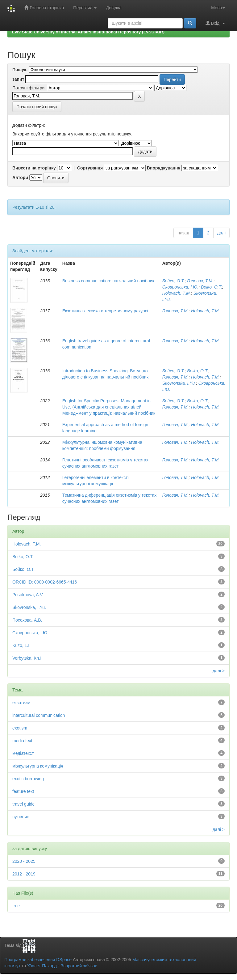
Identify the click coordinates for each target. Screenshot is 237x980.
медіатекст (23, 753)
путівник (21, 817)
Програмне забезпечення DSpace (38, 960)
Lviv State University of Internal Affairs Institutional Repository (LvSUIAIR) (88, 32)
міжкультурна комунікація (38, 766)
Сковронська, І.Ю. (181, 287)
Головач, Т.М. (200, 281)
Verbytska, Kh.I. (27, 658)
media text (22, 741)
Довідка (114, 8)
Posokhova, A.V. (28, 595)
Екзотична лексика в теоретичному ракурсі (105, 311)
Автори (20, 178)
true (16, 906)
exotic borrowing (28, 779)
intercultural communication (39, 715)
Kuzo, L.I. (21, 645)
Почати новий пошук (37, 107)
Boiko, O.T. (212, 287)
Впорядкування (164, 168)
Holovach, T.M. (177, 293)
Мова (218, 8)
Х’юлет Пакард (42, 966)
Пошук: (20, 70)
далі (221, 233)
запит (18, 79)
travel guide (23, 804)
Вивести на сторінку (34, 168)
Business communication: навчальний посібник (108, 281)
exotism (20, 728)
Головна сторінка (44, 8)
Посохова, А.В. (27, 620)
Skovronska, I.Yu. (179, 383)
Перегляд (85, 8)
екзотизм (21, 703)
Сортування (90, 168)
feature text (23, 791)
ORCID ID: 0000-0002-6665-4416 (45, 582)
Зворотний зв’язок (79, 966)
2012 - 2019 (24, 874)
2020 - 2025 (24, 861)
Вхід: (215, 23)
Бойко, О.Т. (174, 281)
